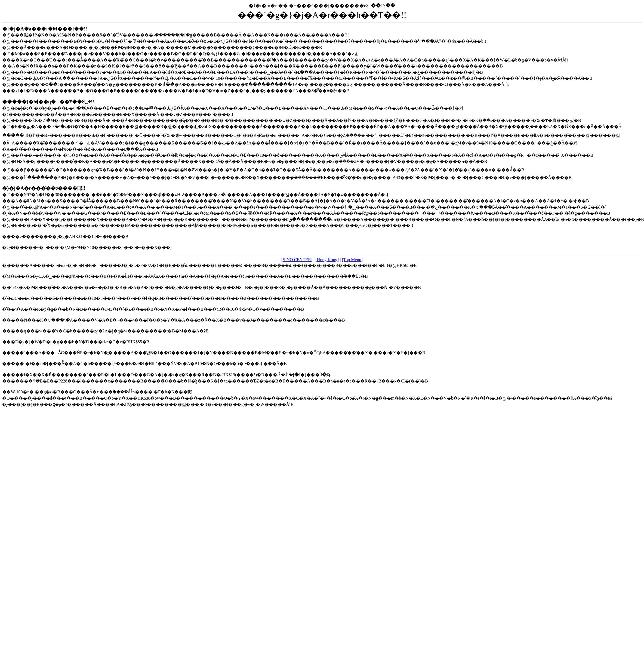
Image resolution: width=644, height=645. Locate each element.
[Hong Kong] (327, 260)
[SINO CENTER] (297, 260)
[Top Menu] (352, 260)
